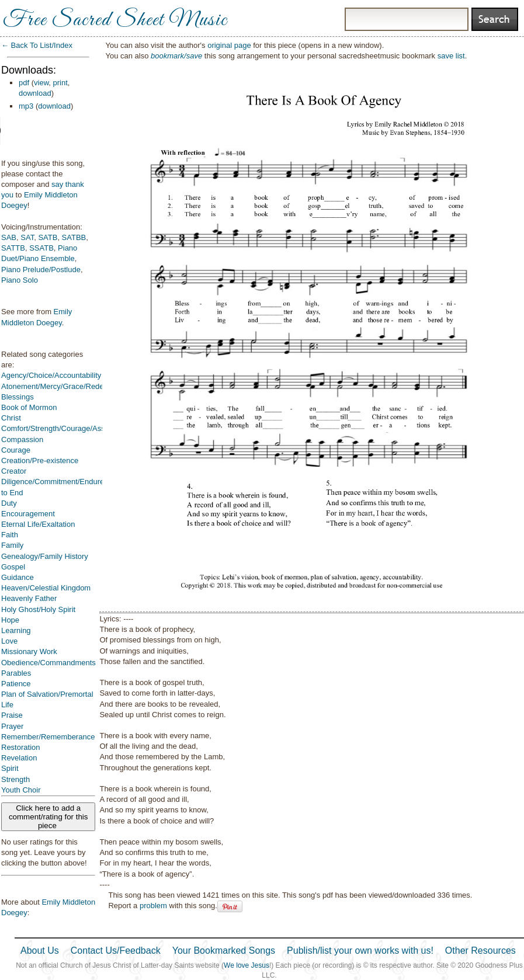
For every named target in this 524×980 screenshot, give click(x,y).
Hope (10, 620)
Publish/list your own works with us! (360, 951)
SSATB (41, 248)
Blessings (18, 397)
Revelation (19, 758)
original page (229, 45)
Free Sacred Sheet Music (115, 20)
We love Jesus (247, 965)
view (41, 83)
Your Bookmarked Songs (224, 951)
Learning (16, 630)
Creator (14, 471)
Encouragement (28, 514)
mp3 (26, 106)
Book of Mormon (29, 407)
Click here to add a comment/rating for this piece (48, 817)
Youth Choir (21, 790)
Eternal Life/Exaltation (38, 524)
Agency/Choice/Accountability (51, 375)
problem (153, 906)
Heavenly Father (29, 598)
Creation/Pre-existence (40, 461)
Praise (12, 715)
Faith (10, 535)
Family (12, 545)
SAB (9, 237)
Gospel (13, 567)
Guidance (18, 577)
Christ (11, 418)
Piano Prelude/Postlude (41, 270)
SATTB (13, 248)
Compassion (22, 439)
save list (451, 56)
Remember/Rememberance (48, 737)
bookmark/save (176, 56)
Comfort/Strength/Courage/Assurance (65, 428)
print (60, 83)
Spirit (10, 768)
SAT (27, 237)
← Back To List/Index (37, 45)
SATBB (74, 237)
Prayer (12, 726)
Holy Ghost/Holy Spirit (38, 609)
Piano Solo (20, 280)
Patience (16, 684)
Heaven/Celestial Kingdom (46, 588)
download (35, 93)
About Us (40, 951)
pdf (24, 83)
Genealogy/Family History (45, 556)
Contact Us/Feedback (116, 951)
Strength (15, 779)
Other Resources (480, 951)
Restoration (20, 747)
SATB (48, 237)
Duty (9, 503)
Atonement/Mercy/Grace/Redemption (64, 386)
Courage (16, 450)
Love (9, 641)
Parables (16, 673)
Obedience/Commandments (48, 663)
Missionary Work (29, 651)
